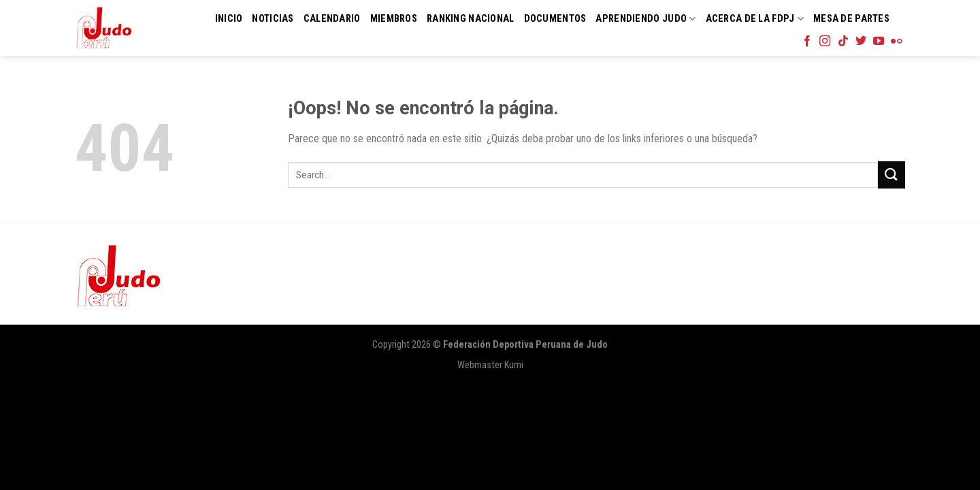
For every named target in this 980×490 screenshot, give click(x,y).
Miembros (394, 19)
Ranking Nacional (471, 19)
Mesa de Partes (851, 19)
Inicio (229, 19)
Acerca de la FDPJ (755, 19)
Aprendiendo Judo (646, 19)
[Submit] (892, 175)
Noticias (273, 19)
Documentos (555, 19)
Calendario (332, 19)
